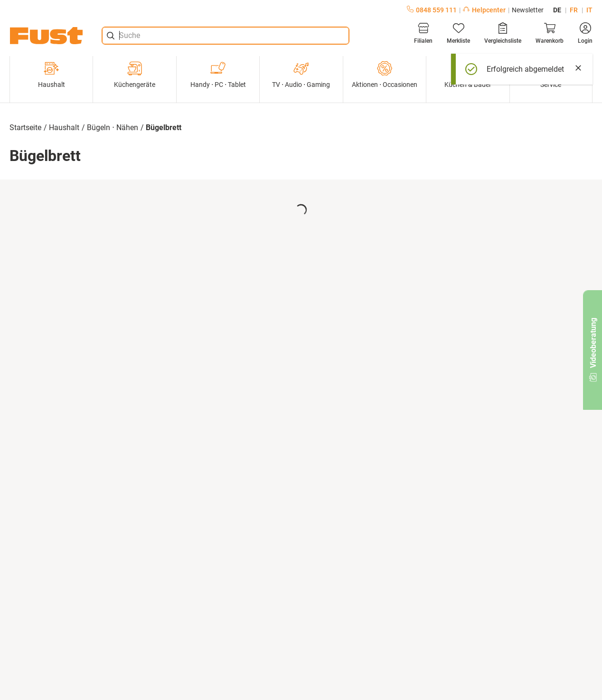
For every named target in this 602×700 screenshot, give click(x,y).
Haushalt (52, 75)
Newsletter (528, 10)
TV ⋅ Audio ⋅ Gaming (301, 75)
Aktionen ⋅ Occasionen (385, 75)
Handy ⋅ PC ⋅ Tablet (218, 75)
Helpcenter (484, 10)
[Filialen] (423, 33)
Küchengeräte (135, 75)
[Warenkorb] (550, 33)
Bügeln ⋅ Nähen (113, 128)
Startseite (25, 128)
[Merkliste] (458, 33)
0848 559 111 (432, 10)
